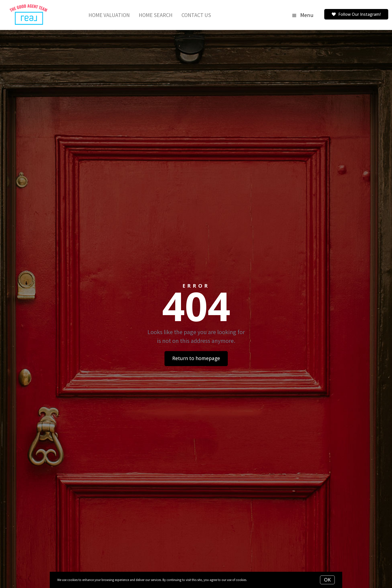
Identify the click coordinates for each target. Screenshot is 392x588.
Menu (303, 15)
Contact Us (196, 15)
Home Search (156, 15)
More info (254, 580)
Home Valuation (109, 15)
